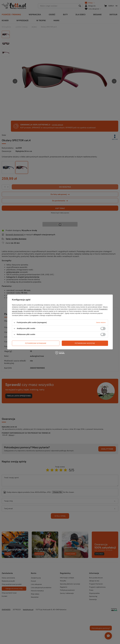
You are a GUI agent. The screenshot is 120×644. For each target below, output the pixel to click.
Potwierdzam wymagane (36, 343)
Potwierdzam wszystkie (85, 343)
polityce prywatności (35, 309)
